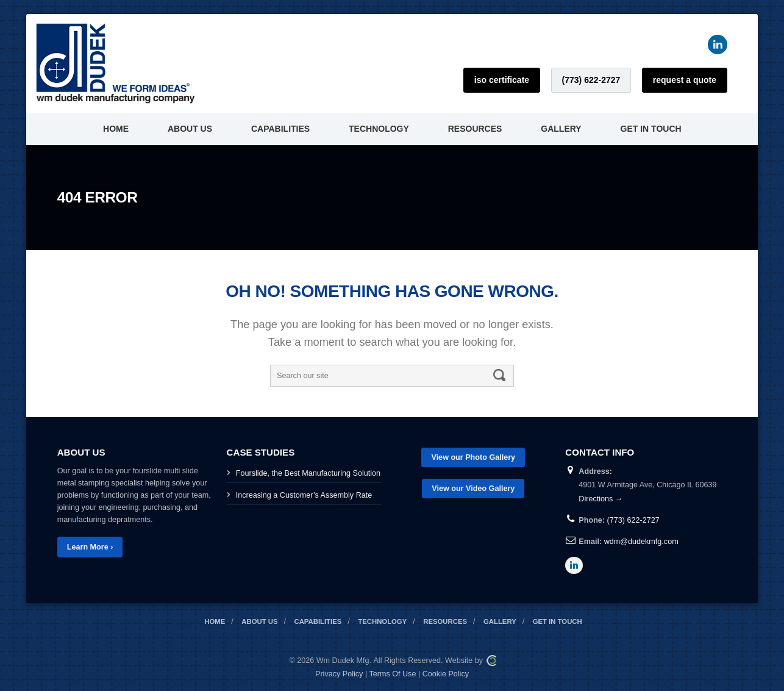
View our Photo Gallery (473, 457)
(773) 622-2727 (591, 80)
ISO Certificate (502, 80)
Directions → (600, 499)
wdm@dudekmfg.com (641, 542)
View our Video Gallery (473, 489)
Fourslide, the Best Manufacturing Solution (308, 473)
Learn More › (90, 547)
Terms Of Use (392, 674)
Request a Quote (685, 80)
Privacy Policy (339, 674)
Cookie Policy (446, 674)
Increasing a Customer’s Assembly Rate (304, 495)
